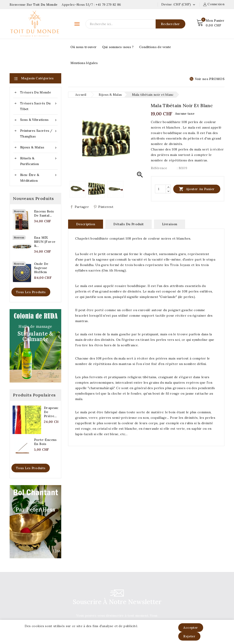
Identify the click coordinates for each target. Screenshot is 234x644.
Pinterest (106, 207)
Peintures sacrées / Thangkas (39, 133)
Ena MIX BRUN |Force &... (45, 242)
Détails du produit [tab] (128, 224)
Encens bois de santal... (44, 213)
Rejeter (189, 636)
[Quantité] (160, 189)
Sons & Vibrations (39, 120)
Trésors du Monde (36, 92)
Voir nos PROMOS (207, 79)
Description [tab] (86, 224)
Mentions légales (84, 63)
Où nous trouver (84, 47)
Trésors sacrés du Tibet (39, 106)
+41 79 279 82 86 (108, 5)
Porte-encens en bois (45, 442)
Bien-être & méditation (39, 177)
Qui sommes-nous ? (118, 47)
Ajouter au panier (197, 189)
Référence (159, 168)
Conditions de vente (155, 47)
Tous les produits (31, 292)
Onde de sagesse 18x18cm (41, 268)
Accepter (191, 628)
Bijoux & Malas (39, 147)
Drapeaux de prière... (52, 412)
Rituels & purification (39, 161)
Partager (82, 207)
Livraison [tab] (170, 224)
